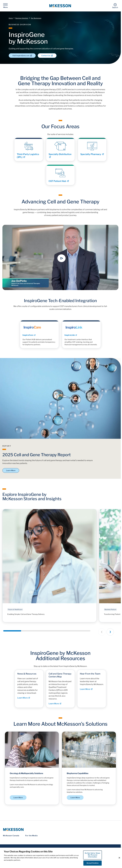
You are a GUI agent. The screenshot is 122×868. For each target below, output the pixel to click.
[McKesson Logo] (60, 829)
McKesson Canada (11, 835)
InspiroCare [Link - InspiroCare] (29, 337)
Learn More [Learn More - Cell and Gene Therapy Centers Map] (55, 706)
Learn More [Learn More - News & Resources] (24, 700)
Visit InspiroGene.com (22, 55)
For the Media (31, 835)
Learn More (11, 470)
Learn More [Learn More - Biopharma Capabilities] (75, 800)
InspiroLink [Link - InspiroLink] (71, 337)
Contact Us (47, 55)
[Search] (115, 6)
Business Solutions (22, 18)
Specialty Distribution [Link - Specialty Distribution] (60, 158)
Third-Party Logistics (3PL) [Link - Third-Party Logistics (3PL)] (28, 158)
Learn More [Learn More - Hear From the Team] (86, 692)
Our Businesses (36, 18)
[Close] (119, 858)
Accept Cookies (93, 863)
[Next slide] (110, 632)
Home (11, 18)
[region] (61, 858)
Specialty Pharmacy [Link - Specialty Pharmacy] (92, 157)
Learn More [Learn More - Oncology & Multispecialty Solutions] (18, 800)
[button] (61, 258)
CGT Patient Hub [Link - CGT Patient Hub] (59, 183)
